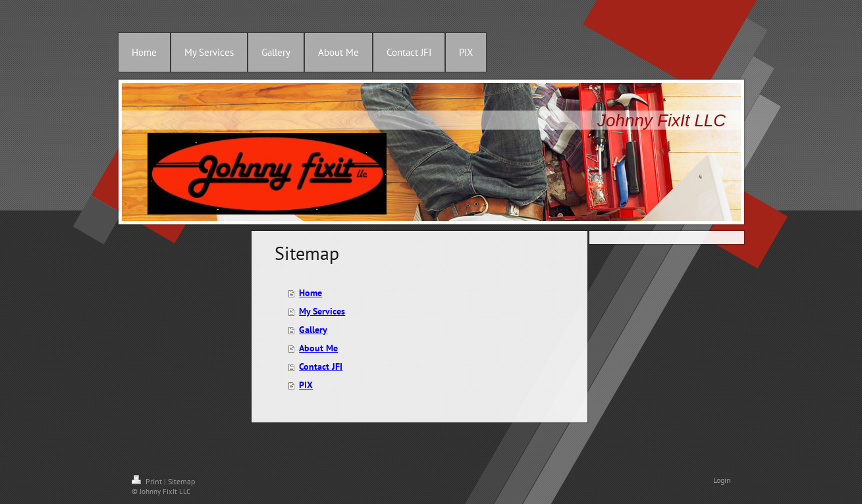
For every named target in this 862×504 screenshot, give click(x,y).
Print (148, 481)
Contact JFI (321, 366)
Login (722, 480)
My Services (322, 311)
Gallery (313, 330)
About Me (318, 348)
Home (310, 293)
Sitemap (181, 481)
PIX (306, 385)
